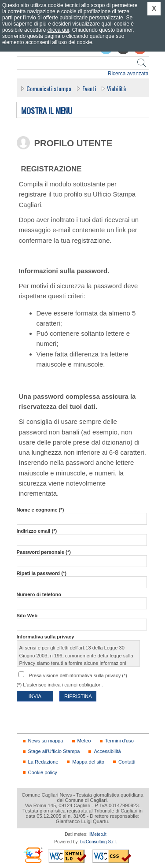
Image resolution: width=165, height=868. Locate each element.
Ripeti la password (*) (42, 573)
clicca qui (58, 30)
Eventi (89, 88)
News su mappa (46, 741)
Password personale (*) (44, 552)
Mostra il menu (47, 111)
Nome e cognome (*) (40, 510)
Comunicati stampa (49, 88)
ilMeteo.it (98, 834)
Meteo (84, 741)
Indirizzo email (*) (37, 531)
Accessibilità (107, 751)
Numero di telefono (39, 594)
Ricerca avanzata (128, 74)
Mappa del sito (88, 762)
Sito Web (27, 616)
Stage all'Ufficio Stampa (54, 751)
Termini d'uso (119, 741)
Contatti (127, 762)
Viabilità (116, 88)
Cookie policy (43, 772)
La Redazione (43, 762)
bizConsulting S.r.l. (98, 842)
